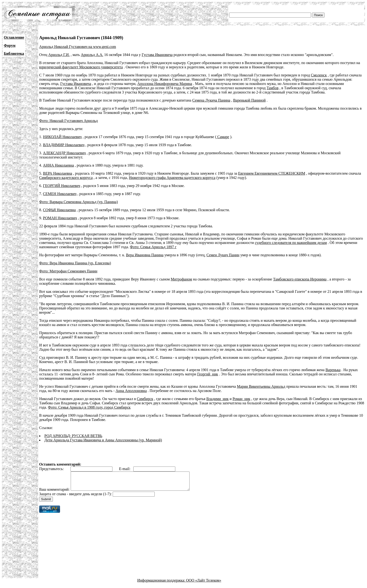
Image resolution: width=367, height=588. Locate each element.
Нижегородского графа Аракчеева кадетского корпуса (172, 178)
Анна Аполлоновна (131, 391)
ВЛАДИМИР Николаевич (64, 145)
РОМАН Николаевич (60, 218)
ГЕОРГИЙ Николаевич (62, 186)
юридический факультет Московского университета (81, 67)
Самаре (223, 137)
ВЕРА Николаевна (58, 173)
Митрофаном (181, 279)
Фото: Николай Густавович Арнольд (68, 121)
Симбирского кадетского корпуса (66, 178)
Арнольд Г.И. (59, 55)
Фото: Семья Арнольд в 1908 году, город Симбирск (89, 407)
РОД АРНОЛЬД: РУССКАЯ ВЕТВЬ (73, 436)
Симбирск (145, 399)
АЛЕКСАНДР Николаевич (64, 153)
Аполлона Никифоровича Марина (165, 84)
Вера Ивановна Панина (145, 255)
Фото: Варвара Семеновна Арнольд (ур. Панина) (78, 202)
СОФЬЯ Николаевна (59, 210)
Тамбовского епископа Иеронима (300, 279)
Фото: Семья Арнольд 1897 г (153, 247)
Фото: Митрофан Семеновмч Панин (68, 271)
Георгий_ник (208, 374)
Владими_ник (218, 399)
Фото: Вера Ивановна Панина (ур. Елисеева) (75, 263)
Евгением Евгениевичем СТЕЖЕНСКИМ (272, 173)
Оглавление (14, 37)
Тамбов (273, 88)
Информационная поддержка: (162, 584)
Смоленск (319, 75)
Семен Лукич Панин (223, 255)
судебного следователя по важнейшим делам (291, 243)
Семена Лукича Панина (211, 100)
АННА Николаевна (58, 165)
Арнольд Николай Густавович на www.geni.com (78, 47)
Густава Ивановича (157, 55)
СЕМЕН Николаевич (60, 194)
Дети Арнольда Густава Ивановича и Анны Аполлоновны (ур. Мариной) (103, 440)
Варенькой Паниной (249, 100)
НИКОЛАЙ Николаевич (62, 137)
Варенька (333, 370)
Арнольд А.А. (92, 55)
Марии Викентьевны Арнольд (261, 386)
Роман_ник (241, 399)
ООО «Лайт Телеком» (204, 584)
